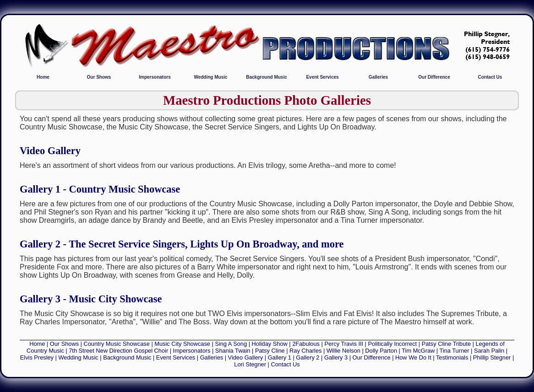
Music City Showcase (182, 344)
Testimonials (452, 357)
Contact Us (490, 77)
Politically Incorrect (393, 344)
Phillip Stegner (492, 357)
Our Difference (434, 77)
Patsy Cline (270, 351)
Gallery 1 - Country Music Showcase (100, 189)
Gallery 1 (280, 357)
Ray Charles (305, 351)
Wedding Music (210, 77)
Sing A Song (231, 344)
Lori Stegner (250, 364)
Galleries (378, 77)
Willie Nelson (343, 351)
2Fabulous (306, 344)
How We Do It (413, 357)
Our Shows (99, 77)
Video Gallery (50, 151)
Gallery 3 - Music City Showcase (91, 299)
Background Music (266, 77)
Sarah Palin (489, 351)
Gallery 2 (308, 357)
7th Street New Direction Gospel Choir (118, 351)
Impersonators (155, 77)
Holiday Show (270, 344)
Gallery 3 (336, 357)
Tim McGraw (418, 351)
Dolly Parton (381, 351)
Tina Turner (455, 351)
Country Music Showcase (117, 344)
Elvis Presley (37, 357)
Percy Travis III (344, 344)
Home (43, 77)
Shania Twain (233, 351)
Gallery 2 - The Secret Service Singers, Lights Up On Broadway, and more (182, 244)
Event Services (322, 77)
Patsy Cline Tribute (446, 344)
